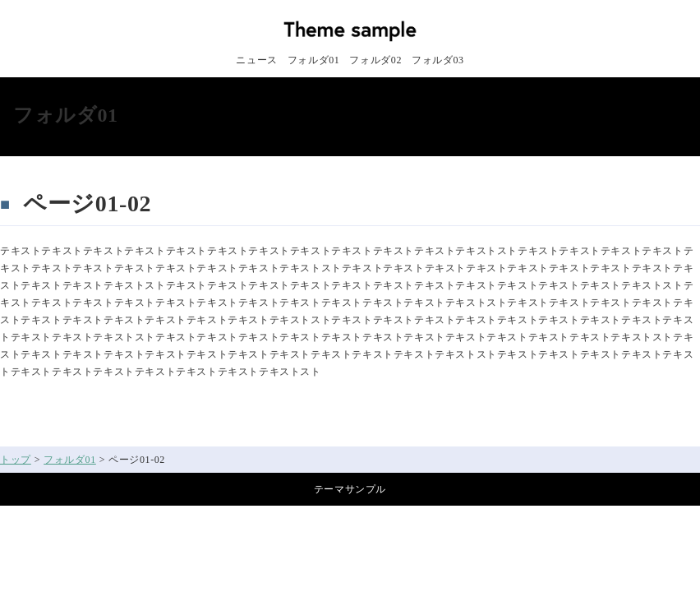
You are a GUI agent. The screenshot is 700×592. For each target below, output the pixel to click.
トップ (16, 460)
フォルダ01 (314, 60)
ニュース (256, 60)
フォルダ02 (375, 60)
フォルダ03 (438, 60)
